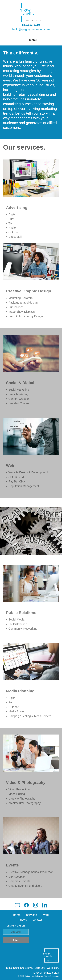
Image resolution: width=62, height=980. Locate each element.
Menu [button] (33, 40)
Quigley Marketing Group (31, 12)
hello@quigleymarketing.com (31, 29)
